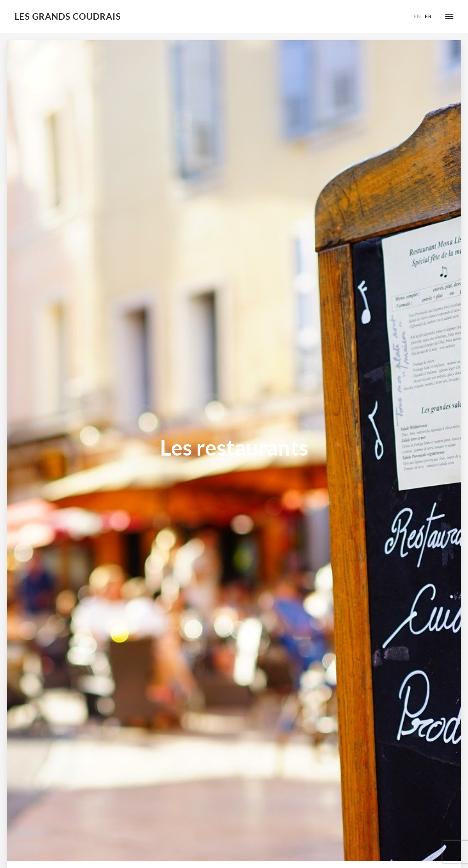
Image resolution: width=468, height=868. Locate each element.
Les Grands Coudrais (68, 16)
